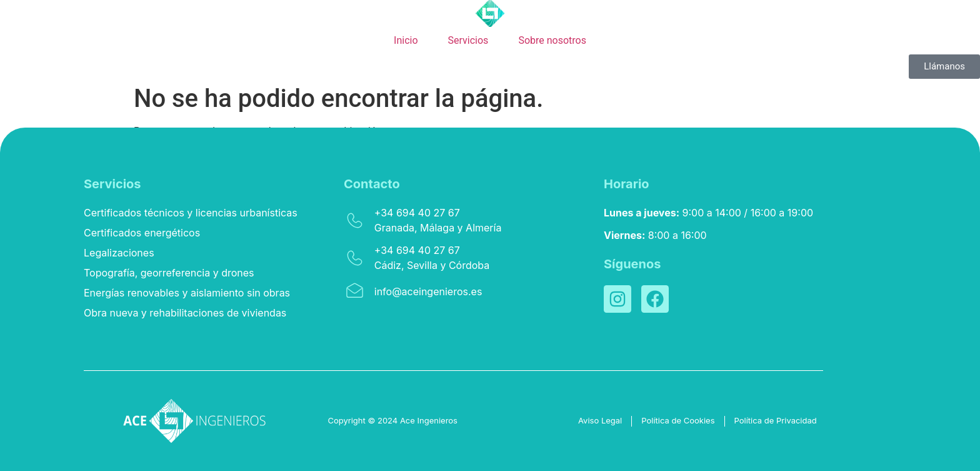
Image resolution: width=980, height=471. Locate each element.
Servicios (468, 40)
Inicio (406, 40)
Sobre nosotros (552, 40)
